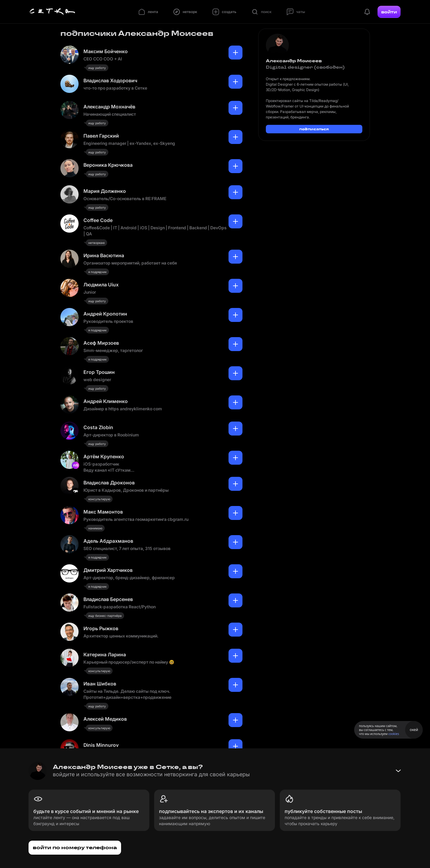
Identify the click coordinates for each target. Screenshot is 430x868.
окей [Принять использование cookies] (414, 730)
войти (389, 12)
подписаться (314, 129)
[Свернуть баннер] (398, 771)
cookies (394, 734)
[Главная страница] (52, 12)
